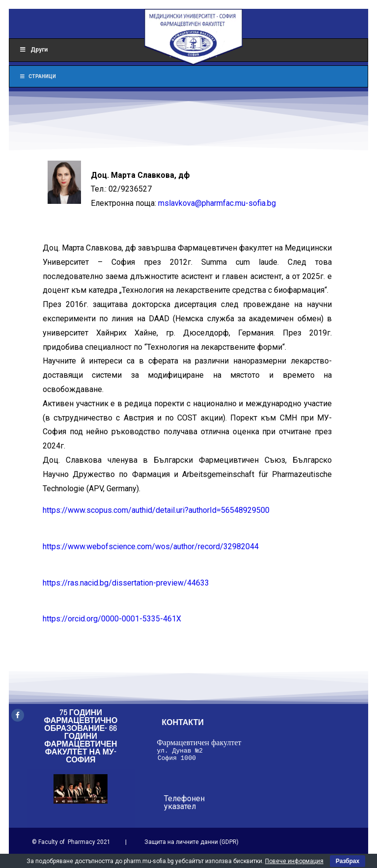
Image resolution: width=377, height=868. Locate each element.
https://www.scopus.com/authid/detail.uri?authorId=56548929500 (156, 510)
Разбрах (348, 861)
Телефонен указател (184, 805)
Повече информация (294, 861)
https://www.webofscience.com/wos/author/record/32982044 (151, 546)
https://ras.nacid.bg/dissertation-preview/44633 (126, 583)
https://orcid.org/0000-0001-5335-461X (112, 619)
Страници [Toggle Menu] (38, 76)
